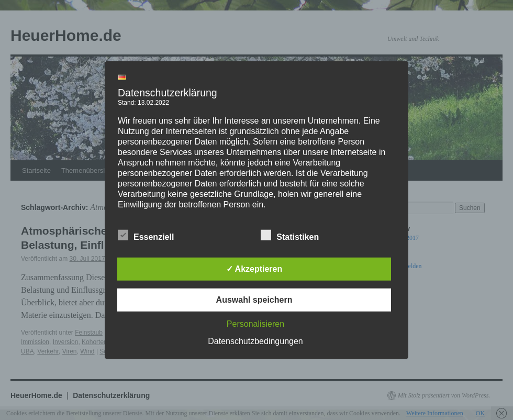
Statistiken (290, 235)
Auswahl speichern (254, 299)
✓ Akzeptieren (254, 268)
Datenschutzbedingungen (255, 341)
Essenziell (146, 235)
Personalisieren (255, 323)
